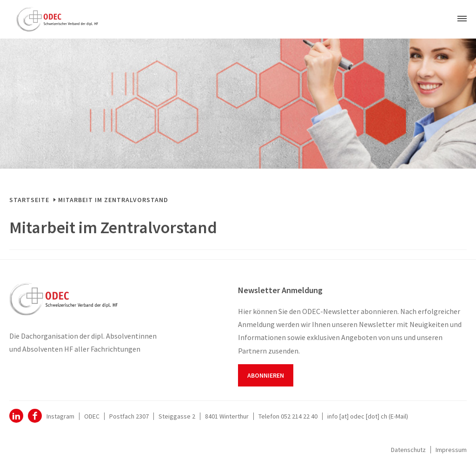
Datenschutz (408, 450)
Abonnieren (266, 375)
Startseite (29, 200)
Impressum (451, 450)
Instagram (60, 416)
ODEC (16, 416)
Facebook (35, 416)
